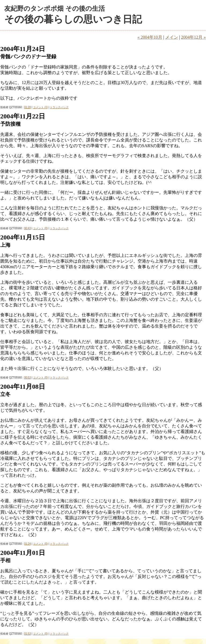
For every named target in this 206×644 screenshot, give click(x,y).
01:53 (27, 634)
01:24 (27, 544)
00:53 (27, 378)
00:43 (27, 228)
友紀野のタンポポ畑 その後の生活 (55, 8)
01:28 (27, 107)
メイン (172, 37)
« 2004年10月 (150, 37)
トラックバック (59, 107)
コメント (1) (40, 107)
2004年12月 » (193, 37)
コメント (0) (40, 228)
